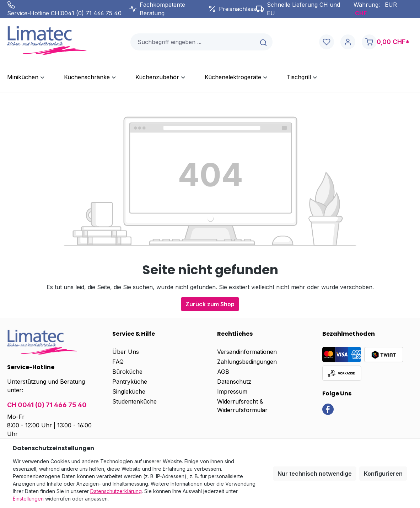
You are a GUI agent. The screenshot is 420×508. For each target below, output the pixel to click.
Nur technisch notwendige (315, 474)
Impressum (232, 391)
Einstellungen (28, 499)
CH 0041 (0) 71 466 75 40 (47, 405)
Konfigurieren (383, 474)
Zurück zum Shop (210, 304)
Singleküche (129, 391)
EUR (391, 5)
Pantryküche (130, 382)
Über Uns (126, 352)
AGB (223, 372)
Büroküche (127, 372)
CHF (361, 13)
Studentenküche (134, 401)
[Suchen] (264, 42)
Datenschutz (234, 382)
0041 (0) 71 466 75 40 (91, 13)
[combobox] (193, 42)
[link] (328, 409)
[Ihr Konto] (348, 42)
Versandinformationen (247, 352)
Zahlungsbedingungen (247, 362)
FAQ (118, 362)
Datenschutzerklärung (116, 491)
